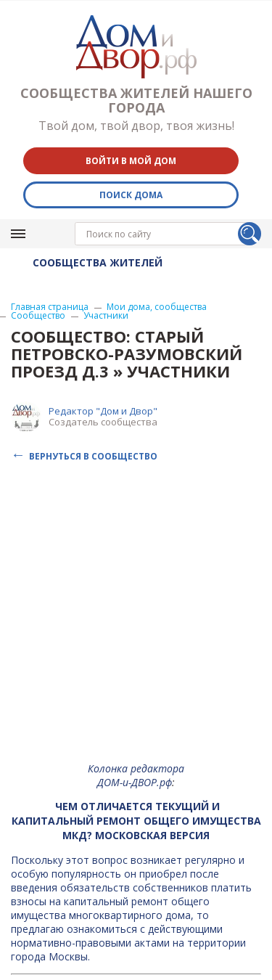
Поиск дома (131, 195)
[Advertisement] (136, 615)
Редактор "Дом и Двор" (103, 411)
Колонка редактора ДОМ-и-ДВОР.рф (136, 775)
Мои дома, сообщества (157, 307)
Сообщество (38, 316)
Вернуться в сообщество (93, 456)
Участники (106, 316)
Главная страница (50, 307)
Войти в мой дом (131, 161)
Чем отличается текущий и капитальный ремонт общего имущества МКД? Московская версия (136, 821)
